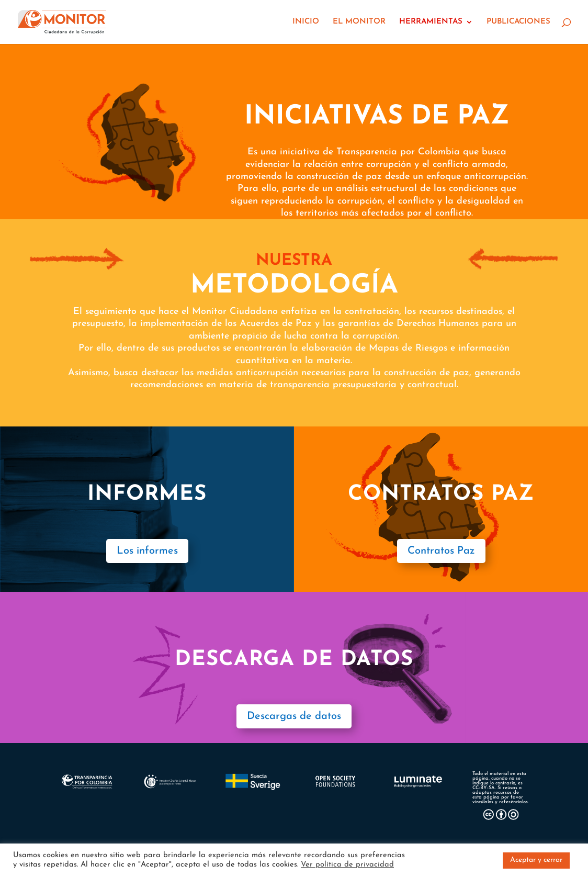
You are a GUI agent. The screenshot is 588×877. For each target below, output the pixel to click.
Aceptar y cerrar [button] (536, 860)
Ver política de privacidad (347, 865)
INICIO (306, 22)
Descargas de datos (294, 716)
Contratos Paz (441, 551)
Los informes (147, 551)
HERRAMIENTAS (431, 22)
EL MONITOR (359, 22)
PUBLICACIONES (518, 22)
